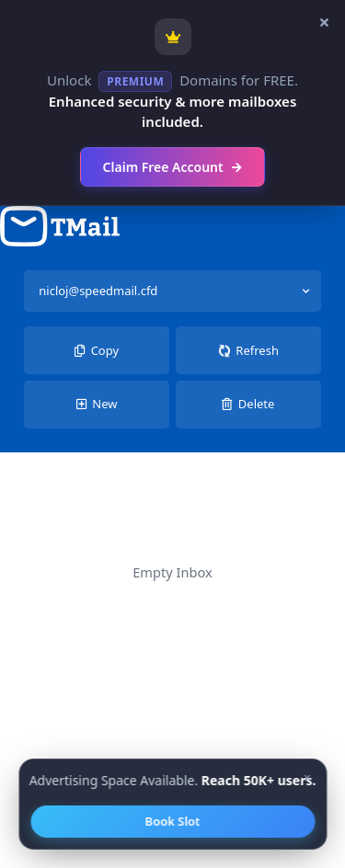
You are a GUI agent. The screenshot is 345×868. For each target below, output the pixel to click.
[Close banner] (324, 23)
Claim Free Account (173, 167)
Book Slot (173, 821)
